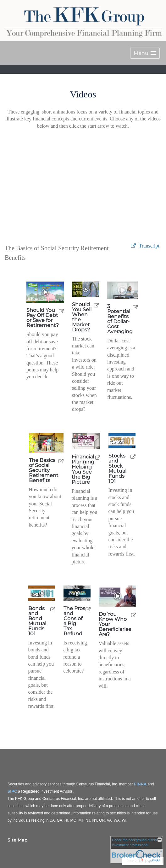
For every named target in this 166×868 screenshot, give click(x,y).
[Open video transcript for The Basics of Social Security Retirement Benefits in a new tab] (149, 246)
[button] (145, 53)
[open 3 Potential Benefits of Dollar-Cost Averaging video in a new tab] (135, 307)
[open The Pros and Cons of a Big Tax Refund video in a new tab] (88, 609)
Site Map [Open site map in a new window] (18, 840)
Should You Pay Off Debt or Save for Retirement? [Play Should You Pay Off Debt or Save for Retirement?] (43, 318)
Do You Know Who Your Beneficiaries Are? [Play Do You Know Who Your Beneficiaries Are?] (115, 624)
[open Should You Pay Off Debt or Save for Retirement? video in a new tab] (61, 311)
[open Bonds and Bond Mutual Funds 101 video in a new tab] (53, 609)
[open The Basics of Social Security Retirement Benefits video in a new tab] (61, 461)
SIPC (12, 791)
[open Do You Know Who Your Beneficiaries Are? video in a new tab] (134, 615)
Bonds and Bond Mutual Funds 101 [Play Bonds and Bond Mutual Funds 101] (37, 621)
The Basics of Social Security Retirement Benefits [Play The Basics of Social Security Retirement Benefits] (44, 470)
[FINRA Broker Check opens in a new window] (137, 850)
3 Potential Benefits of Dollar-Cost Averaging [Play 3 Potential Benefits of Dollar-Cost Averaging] (120, 319)
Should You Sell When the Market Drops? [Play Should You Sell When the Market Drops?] (82, 317)
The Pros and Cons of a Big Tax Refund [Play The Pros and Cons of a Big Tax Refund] (74, 621)
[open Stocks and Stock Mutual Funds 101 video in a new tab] (133, 456)
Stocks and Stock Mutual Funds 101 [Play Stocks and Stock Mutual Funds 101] (117, 469)
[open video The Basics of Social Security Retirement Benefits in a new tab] (133, 246)
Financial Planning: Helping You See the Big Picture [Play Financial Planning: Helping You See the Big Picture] (83, 469)
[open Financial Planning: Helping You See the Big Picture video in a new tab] (98, 457)
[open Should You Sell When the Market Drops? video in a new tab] (97, 305)
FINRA (140, 784)
